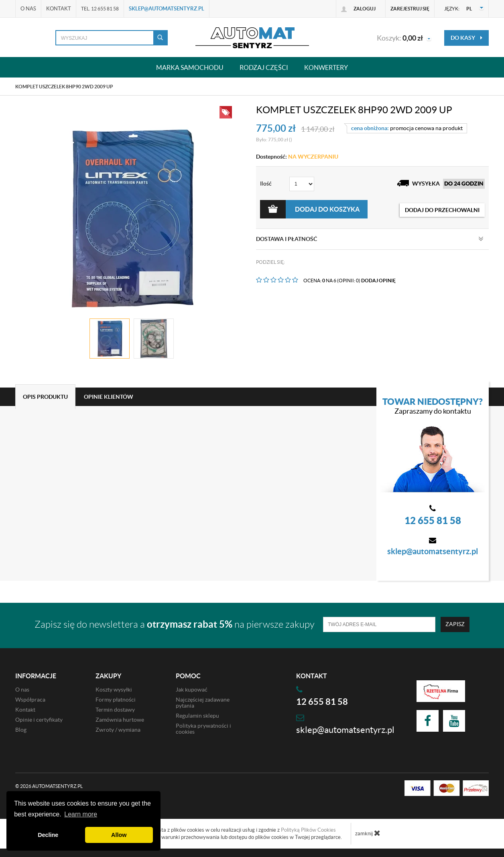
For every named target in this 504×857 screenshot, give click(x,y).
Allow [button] (119, 835)
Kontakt (59, 9)
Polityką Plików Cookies (308, 830)
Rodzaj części (264, 67)
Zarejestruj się (410, 9)
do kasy (466, 38)
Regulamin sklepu (197, 716)
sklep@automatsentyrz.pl (167, 9)
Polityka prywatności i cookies (203, 729)
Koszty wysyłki (114, 690)
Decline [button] (48, 835)
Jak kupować (192, 690)
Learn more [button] (81, 814)
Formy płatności (116, 700)
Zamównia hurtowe (120, 720)
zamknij (368, 833)
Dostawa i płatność (370, 239)
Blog (21, 730)
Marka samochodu (190, 67)
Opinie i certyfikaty (39, 720)
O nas (28, 9)
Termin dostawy (115, 710)
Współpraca (30, 700)
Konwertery (326, 67)
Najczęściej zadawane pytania (203, 703)
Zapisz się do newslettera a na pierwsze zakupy (175, 624)
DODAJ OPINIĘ (378, 281)
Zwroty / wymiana (118, 730)
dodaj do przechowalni (442, 210)
